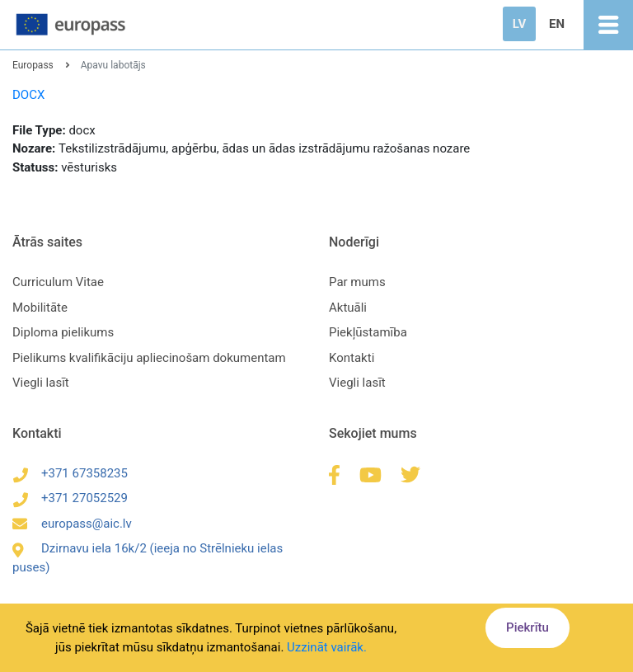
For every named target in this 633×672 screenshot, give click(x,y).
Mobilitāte (40, 308)
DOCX (28, 95)
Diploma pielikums (63, 332)
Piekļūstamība (368, 332)
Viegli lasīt (41, 383)
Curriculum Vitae (58, 282)
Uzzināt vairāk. (327, 647)
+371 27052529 (70, 498)
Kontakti (352, 358)
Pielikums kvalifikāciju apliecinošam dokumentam (149, 358)
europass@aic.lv (72, 524)
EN (557, 24)
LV (519, 24)
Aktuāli (348, 308)
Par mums (357, 282)
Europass (33, 65)
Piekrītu (527, 627)
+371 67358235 (70, 473)
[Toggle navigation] (608, 25)
